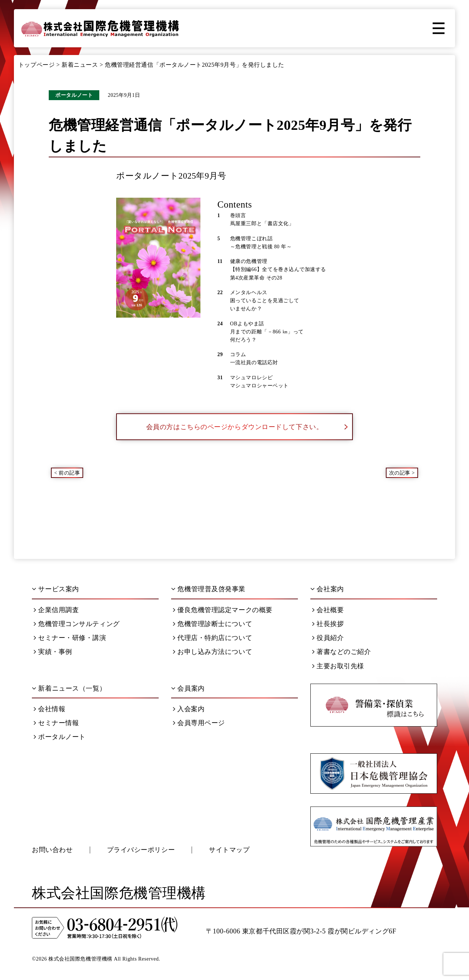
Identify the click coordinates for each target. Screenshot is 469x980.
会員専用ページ (199, 723)
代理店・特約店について (213, 638)
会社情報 (49, 709)
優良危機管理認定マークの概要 (223, 610)
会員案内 (188, 688)
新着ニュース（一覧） (69, 688)
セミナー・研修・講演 (70, 638)
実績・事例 (53, 652)
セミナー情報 (56, 723)
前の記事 (69, 473)
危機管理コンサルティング (77, 624)
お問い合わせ (52, 850)
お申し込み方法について (213, 652)
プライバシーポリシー (141, 850)
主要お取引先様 (338, 666)
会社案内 (327, 589)
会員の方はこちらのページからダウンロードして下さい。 (247, 427)
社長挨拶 (328, 624)
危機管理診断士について (213, 624)
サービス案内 (55, 589)
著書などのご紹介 (342, 652)
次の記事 (400, 473)
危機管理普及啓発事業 (208, 589)
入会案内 (189, 709)
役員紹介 (328, 638)
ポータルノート (60, 737)
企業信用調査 (56, 610)
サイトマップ (229, 850)
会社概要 (328, 610)
